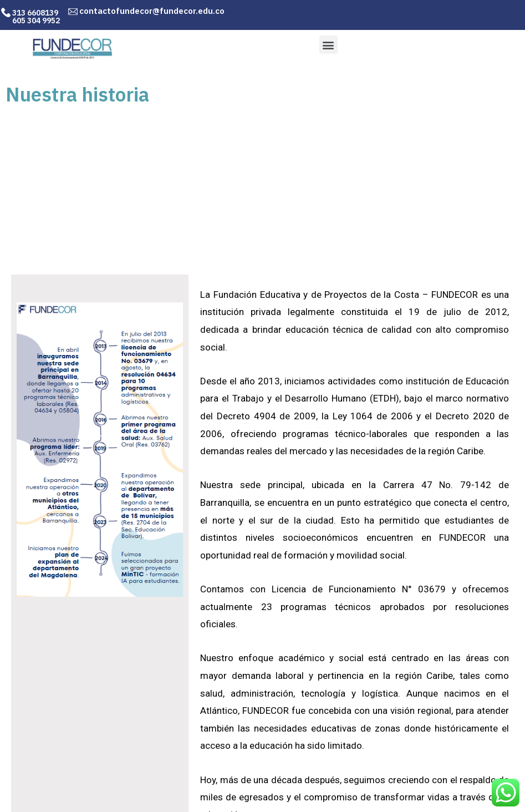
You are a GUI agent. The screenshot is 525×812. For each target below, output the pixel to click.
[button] (328, 45)
